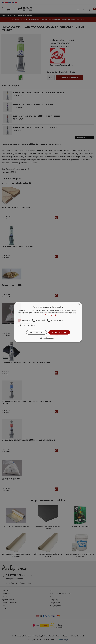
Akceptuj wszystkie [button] (59, 332)
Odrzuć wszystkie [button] (36, 332)
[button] (48, 338)
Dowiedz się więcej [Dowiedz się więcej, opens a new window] (50, 315)
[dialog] (48, 322)
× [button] (79, 304)
